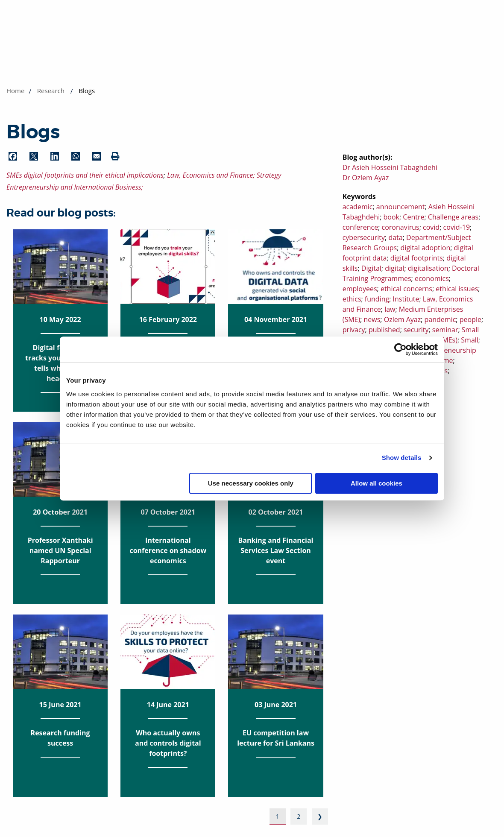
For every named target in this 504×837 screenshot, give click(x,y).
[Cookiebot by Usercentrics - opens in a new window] (400, 349)
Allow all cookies (377, 483)
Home (15, 91)
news (372, 319)
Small (470, 340)
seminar (445, 330)
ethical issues (457, 289)
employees (360, 289)
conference (360, 227)
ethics (352, 299)
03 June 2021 (275, 686)
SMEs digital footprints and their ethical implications (85, 175)
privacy (354, 330)
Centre (413, 217)
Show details (402, 458)
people (470, 319)
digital (394, 268)
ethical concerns (406, 289)
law (390, 309)
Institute (406, 299)
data (395, 237)
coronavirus (400, 227)
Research (51, 91)
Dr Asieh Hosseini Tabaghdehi (390, 167)
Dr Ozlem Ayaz (366, 178)
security (416, 330)
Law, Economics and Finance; (212, 175)
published (384, 330)
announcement (401, 207)
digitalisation (428, 268)
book (391, 217)
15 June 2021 (60, 686)
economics (432, 278)
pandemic (440, 319)
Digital (371, 268)
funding (377, 299)
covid (431, 227)
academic (358, 207)
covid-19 (456, 227)
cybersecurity (364, 237)
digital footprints (417, 258)
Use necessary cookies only (251, 483)
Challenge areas (453, 217)
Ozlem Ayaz (402, 319)
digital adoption (426, 248)
